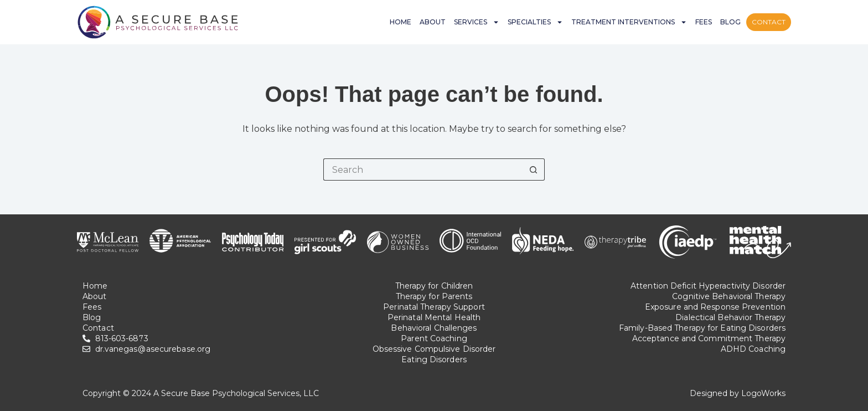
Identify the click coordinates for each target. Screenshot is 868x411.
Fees (704, 22)
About (433, 22)
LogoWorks (763, 393)
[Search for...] (423, 169)
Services (477, 22)
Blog (730, 22)
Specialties (535, 22)
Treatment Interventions (629, 22)
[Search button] (534, 169)
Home (401, 22)
